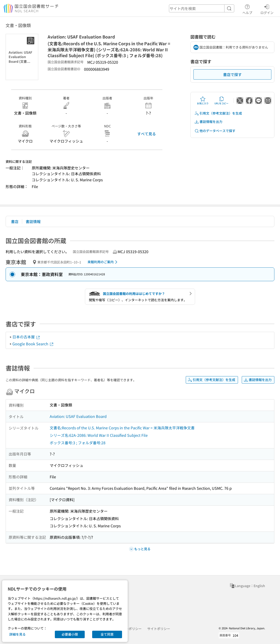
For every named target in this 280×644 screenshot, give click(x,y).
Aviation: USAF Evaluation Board (78, 416)
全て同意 (107, 634)
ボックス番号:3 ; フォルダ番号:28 (78, 443)
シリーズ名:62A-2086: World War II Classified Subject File (99, 435)
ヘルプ (247, 9)
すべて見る (147, 134)
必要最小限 (70, 634)
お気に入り (203, 101)
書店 (15, 221)
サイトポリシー (159, 629)
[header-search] (202, 8)
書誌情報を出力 (208, 122)
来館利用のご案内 (103, 262)
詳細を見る (17, 634)
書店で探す (232, 74)
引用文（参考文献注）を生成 (218, 113)
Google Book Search (33, 344)
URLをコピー (221, 101)
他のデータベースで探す (215, 131)
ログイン (267, 9)
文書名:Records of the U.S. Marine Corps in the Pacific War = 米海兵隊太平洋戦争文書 (122, 428)
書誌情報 (33, 221)
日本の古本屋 (26, 337)
